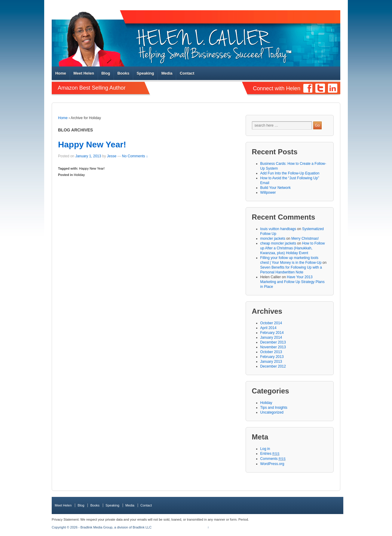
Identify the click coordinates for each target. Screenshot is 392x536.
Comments (273, 459)
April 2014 (268, 328)
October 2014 (271, 323)
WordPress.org (272, 464)
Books (123, 73)
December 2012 (273, 366)
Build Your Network (276, 188)
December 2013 (273, 342)
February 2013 (272, 357)
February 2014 (272, 333)
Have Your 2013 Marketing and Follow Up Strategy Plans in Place (292, 282)
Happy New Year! (92, 145)
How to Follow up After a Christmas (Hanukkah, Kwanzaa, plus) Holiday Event (293, 248)
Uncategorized (272, 412)
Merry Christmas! (305, 239)
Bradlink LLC (142, 527)
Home (61, 73)
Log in (265, 449)
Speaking (145, 73)
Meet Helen (84, 73)
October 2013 (271, 352)
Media (167, 73)
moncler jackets (273, 239)
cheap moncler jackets (278, 243)
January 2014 (271, 337)
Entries (270, 454)
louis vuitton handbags (278, 229)
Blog (106, 73)
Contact (187, 73)
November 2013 (273, 347)
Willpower (268, 193)
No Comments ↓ (135, 156)
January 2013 (271, 362)
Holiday (80, 175)
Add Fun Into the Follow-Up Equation (290, 173)
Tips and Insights (274, 408)
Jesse (112, 156)
